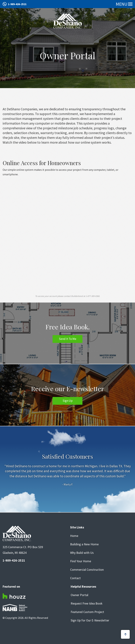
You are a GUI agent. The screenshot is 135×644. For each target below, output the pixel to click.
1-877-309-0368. (93, 296)
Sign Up (68, 401)
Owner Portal (79, 595)
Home (74, 536)
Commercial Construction (87, 570)
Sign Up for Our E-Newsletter (90, 620)
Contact (75, 578)
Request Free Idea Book (87, 603)
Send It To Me (68, 339)
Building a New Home (84, 544)
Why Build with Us (82, 553)
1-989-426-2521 (17, 4)
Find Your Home (81, 561)
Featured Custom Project (87, 612)
